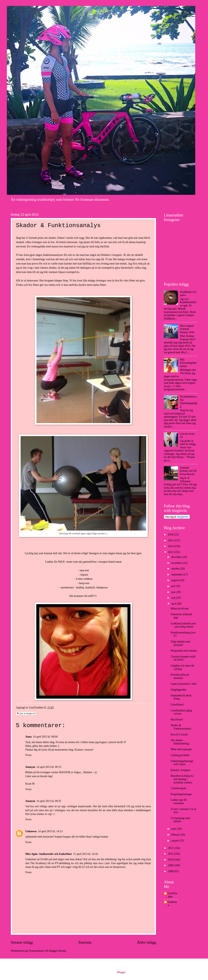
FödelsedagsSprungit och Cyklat (182, 763)
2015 (171, 540)
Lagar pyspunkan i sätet (183, 684)
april (174, 604)
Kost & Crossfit (179, 735)
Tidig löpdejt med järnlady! (180, 643)
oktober (176, 569)
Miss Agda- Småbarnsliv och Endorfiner (49, 854)
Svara (28, 755)
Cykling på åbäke (180, 755)
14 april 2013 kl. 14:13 (50, 831)
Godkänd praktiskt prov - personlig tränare (183, 625)
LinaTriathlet (172, 895)
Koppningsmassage (181, 794)
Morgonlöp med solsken (184, 651)
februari (176, 835)
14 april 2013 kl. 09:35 (49, 801)
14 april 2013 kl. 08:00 (45, 737)
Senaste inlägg (22, 942)
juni (174, 592)
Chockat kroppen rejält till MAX (183, 658)
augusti (176, 580)
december (177, 557)
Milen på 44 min (180, 609)
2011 (171, 854)
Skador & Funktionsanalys (181, 727)
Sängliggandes (178, 690)
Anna (28, 737)
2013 (171, 552)
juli (173, 586)
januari (175, 841)
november (177, 563)
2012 (171, 848)
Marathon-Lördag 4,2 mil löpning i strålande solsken (182, 779)
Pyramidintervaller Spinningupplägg (189, 402)
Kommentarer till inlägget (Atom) (48, 951)
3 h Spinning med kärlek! (180, 820)
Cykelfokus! (177, 705)
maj (174, 598)
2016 (171, 535)
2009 (171, 865)
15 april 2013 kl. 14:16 (86, 854)
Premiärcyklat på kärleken (180, 676)
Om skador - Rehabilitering (180, 742)
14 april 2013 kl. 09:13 (49, 767)
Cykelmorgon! (178, 788)
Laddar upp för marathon (179, 802)
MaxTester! (177, 720)
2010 (171, 860)
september (177, 575)
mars (174, 829)
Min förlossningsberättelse (188, 363)
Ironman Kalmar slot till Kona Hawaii (188, 471)
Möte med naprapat (181, 749)
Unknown (31, 831)
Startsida (85, 942)
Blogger (121, 972)
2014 (171, 546)
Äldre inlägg (146, 942)
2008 (171, 871)
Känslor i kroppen (180, 770)
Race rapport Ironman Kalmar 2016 (187, 329)
